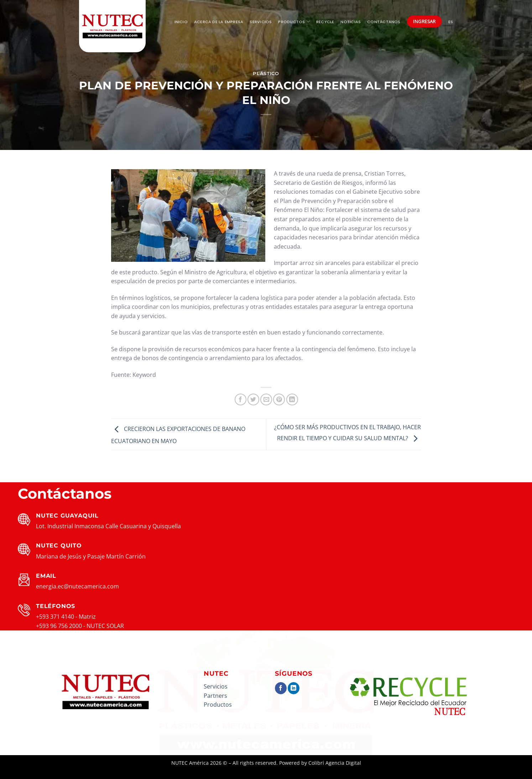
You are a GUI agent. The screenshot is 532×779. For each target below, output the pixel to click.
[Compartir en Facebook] (241, 399)
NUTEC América (190, 763)
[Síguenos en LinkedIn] (294, 688)
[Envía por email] (266, 399)
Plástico (266, 74)
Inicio (181, 22)
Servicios (261, 22)
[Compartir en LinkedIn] (292, 399)
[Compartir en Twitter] (253, 399)
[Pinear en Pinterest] (279, 399)
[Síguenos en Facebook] (281, 688)
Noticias (351, 22)
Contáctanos (384, 22)
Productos (294, 22)
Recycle (325, 22)
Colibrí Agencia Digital (335, 763)
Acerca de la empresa (219, 22)
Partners (215, 696)
